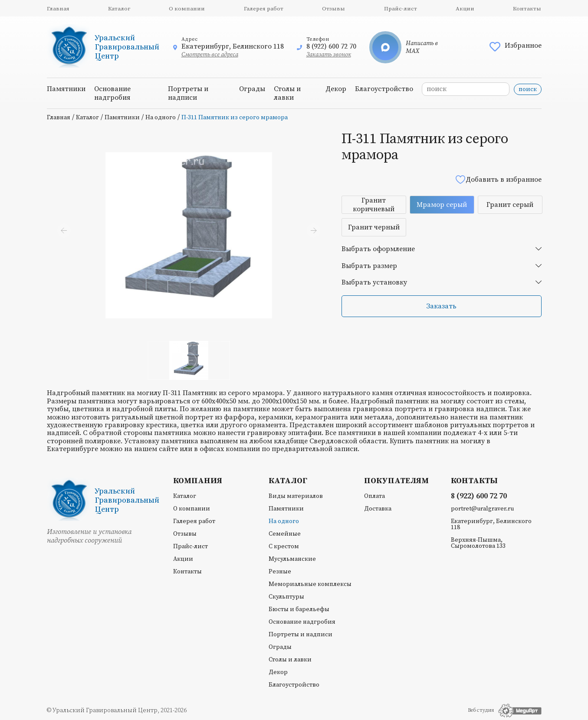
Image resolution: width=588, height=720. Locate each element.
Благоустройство (384, 89)
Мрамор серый (442, 205)
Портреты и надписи (188, 93)
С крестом (284, 547)
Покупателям (396, 481)
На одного (161, 118)
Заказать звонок (329, 55)
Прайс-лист (401, 9)
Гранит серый (510, 205)
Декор (336, 89)
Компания (198, 481)
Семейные (285, 534)
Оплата (374, 496)
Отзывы (333, 9)
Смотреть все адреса (210, 55)
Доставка (378, 509)
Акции (465, 9)
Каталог (119, 9)
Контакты (527, 9)
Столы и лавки (287, 93)
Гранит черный (374, 227)
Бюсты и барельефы (299, 609)
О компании (187, 9)
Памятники (66, 89)
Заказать (441, 306)
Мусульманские (292, 559)
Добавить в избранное (498, 179)
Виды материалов (296, 496)
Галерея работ (264, 9)
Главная (58, 9)
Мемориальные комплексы (310, 584)
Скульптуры (286, 597)
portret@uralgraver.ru (482, 509)
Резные (280, 572)
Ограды (252, 89)
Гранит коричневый (374, 205)
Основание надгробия (112, 93)
